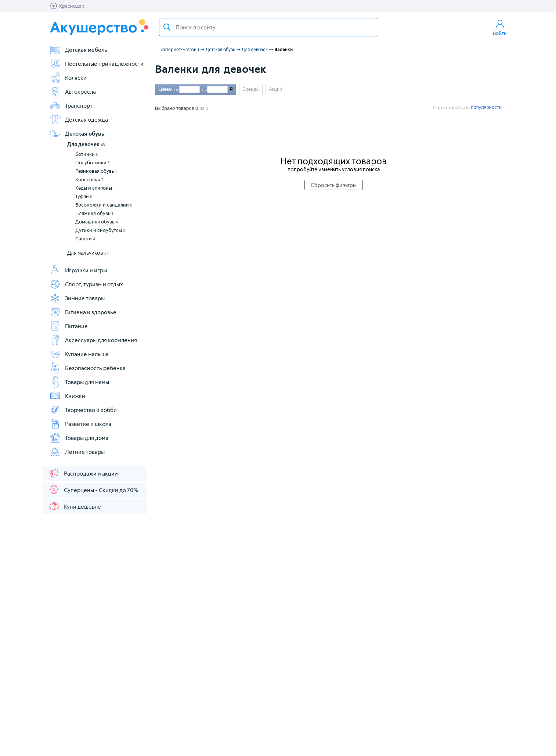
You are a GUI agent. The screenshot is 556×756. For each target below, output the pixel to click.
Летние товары (77, 452)
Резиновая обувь (96, 171)
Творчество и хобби (83, 410)
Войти (500, 27)
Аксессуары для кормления (93, 340)
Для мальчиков (88, 253)
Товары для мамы (79, 382)
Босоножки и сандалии (104, 205)
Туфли (84, 196)
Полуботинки (93, 162)
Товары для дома (79, 438)
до (203, 89)
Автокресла (73, 92)
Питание (68, 326)
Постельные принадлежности (96, 64)
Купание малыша (79, 354)
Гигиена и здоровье (83, 312)
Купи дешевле (75, 506)
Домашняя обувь (97, 222)
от (176, 89)
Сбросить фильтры (334, 185)
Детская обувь (77, 133)
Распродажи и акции (83, 473)
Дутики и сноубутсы (100, 230)
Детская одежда (79, 119)
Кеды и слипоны (95, 188)
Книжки (67, 396)
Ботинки (87, 154)
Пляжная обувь (94, 213)
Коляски (68, 78)
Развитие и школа (80, 424)
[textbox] (269, 27)
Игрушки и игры (78, 270)
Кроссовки (89, 179)
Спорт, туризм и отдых (86, 284)
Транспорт (71, 105)
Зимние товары (77, 298)
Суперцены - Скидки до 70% (93, 490)
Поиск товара (167, 27)
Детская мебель (78, 50)
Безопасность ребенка (87, 368)
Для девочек (86, 144)
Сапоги (85, 239)
